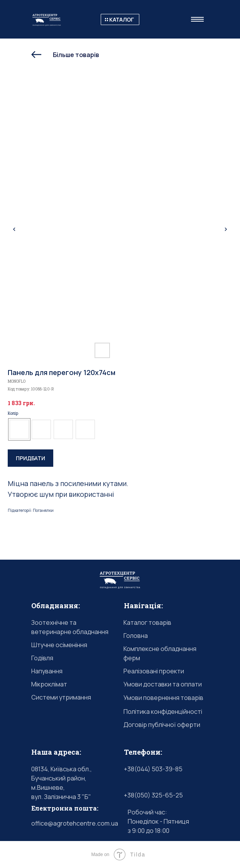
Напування (47, 671)
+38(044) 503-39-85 (153, 769)
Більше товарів (76, 55)
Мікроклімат (49, 684)
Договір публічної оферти (162, 725)
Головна (136, 636)
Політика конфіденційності (163, 712)
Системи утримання (61, 697)
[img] (36, 55)
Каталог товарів (147, 622)
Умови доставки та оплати (163, 684)
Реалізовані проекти (154, 671)
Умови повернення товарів (163, 698)
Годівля (42, 658)
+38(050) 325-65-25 (153, 795)
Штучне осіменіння (59, 645)
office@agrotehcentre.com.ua (75, 823)
